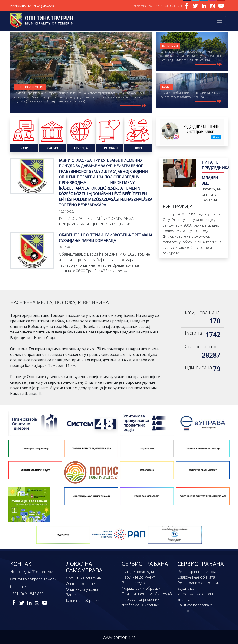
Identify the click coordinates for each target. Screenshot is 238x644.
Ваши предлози (135, 583)
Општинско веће (80, 584)
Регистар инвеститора (197, 572)
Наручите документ (138, 577)
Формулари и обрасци (141, 588)
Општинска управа (82, 589)
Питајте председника (140, 572)
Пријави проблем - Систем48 (147, 594)
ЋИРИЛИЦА (18, 6)
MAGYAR (48, 6)
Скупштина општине (83, 578)
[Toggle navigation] (219, 21)
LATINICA (34, 6)
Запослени (75, 595)
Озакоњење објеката (196, 577)
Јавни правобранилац (85, 600)
